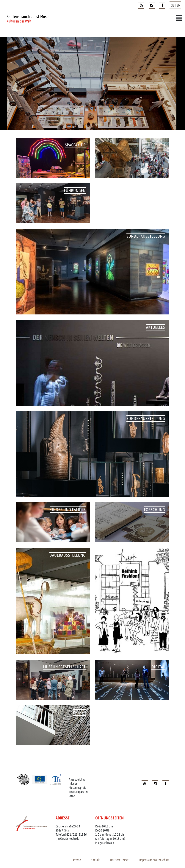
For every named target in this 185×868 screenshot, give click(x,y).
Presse (77, 860)
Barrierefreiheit (120, 860)
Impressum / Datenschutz (154, 860)
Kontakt (96, 860)
